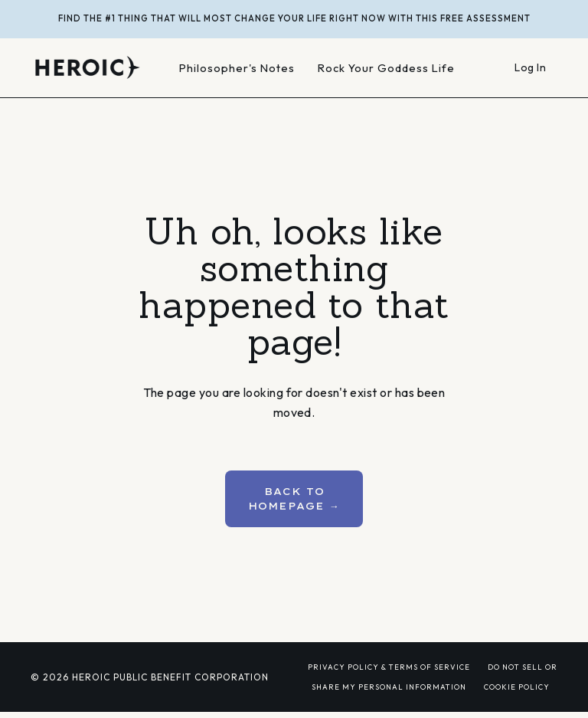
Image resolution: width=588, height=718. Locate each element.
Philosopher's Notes (237, 68)
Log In (530, 67)
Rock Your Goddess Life (386, 68)
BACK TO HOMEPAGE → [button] (294, 498)
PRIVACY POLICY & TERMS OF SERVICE (389, 667)
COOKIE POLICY (517, 687)
